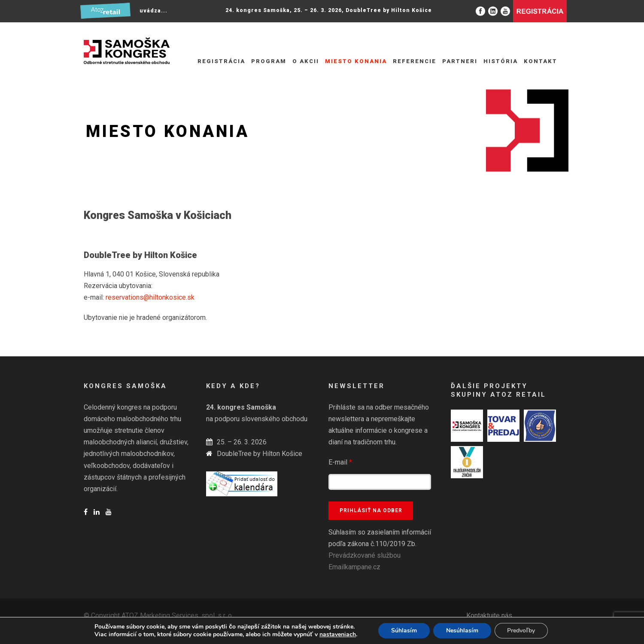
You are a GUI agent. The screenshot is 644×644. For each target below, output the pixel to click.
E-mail (340, 462)
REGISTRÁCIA (221, 61)
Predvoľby (521, 630)
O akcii (306, 61)
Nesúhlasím (462, 630)
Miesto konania (356, 61)
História (501, 61)
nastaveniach (338, 635)
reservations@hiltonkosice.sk (150, 297)
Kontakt (541, 61)
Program (269, 61)
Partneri (460, 61)
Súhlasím (404, 630)
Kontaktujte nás (489, 615)
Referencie (415, 61)
